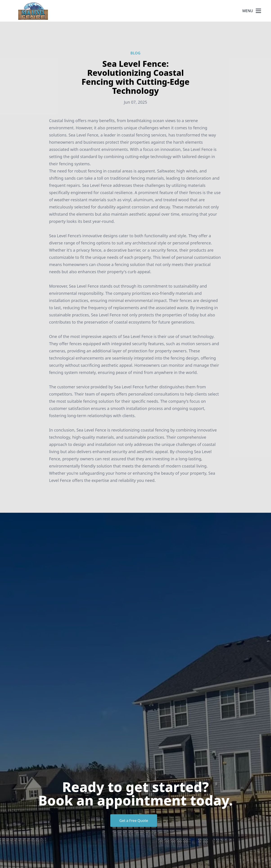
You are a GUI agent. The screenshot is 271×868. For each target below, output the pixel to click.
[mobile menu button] (258, 11)
